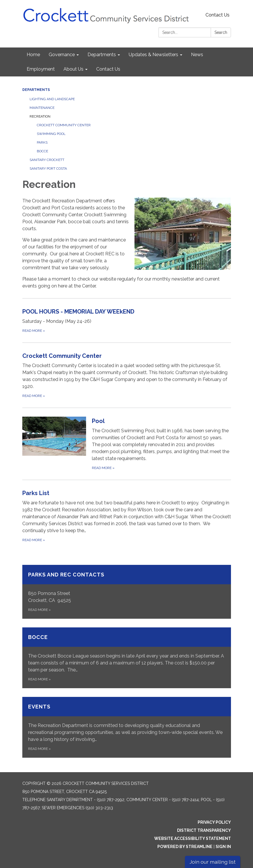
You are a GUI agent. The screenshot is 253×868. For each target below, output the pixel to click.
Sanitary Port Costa (48, 169)
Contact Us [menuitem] (108, 69)
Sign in (223, 847)
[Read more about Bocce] (127, 658)
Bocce (42, 151)
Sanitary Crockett (47, 160)
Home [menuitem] (33, 55)
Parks (42, 142)
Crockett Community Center (64, 125)
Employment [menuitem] (41, 69)
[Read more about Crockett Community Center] (127, 375)
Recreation (40, 116)
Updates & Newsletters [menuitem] (153, 55)
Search (221, 32)
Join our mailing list (213, 862)
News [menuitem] (197, 55)
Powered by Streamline (185, 847)
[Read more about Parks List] (127, 516)
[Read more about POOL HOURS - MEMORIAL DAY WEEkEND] (127, 320)
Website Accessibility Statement (193, 838)
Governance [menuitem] (62, 55)
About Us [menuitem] (73, 69)
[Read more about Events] (127, 727)
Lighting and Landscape (52, 99)
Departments (36, 90)
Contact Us (217, 15)
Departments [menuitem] (102, 55)
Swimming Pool (51, 134)
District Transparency (204, 830)
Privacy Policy (214, 822)
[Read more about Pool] (127, 444)
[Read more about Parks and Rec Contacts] (127, 592)
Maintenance (42, 108)
